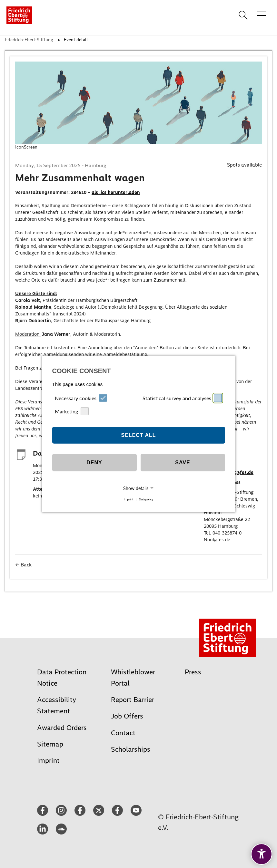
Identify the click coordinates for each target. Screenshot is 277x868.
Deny (94, 463)
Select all (138, 435)
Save (183, 463)
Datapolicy (146, 500)
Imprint (129, 500)
